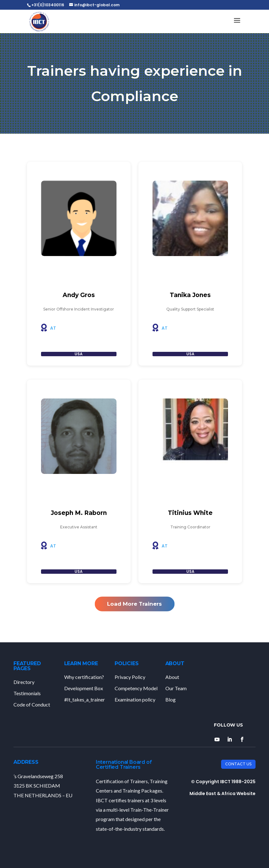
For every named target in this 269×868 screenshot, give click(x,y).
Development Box (84, 688)
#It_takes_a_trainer (85, 699)
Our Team (176, 688)
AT (53, 328)
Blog (171, 699)
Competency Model (136, 688)
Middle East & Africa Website (222, 794)
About (172, 677)
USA (79, 354)
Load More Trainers (134, 604)
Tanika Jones (190, 295)
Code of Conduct (32, 704)
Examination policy (135, 699)
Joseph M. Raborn (79, 513)
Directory (24, 682)
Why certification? (84, 677)
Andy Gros (79, 295)
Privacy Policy (130, 677)
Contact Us (238, 764)
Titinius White (190, 513)
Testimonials (27, 693)
